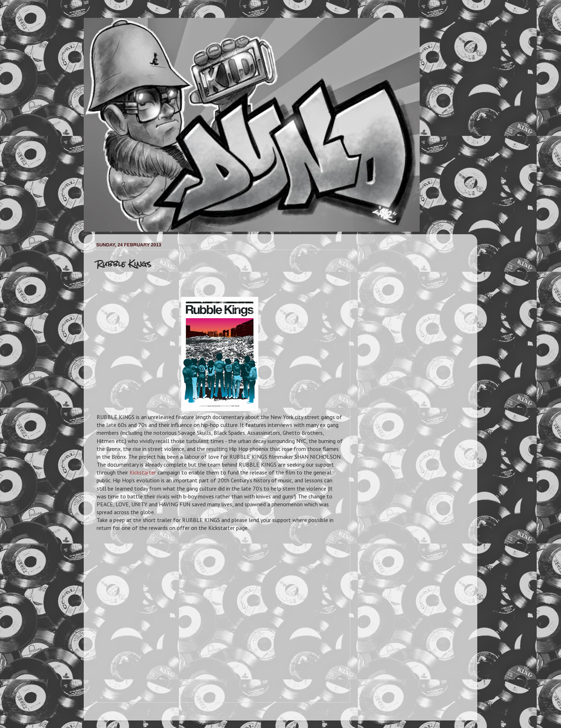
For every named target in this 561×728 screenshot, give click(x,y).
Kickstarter (143, 472)
